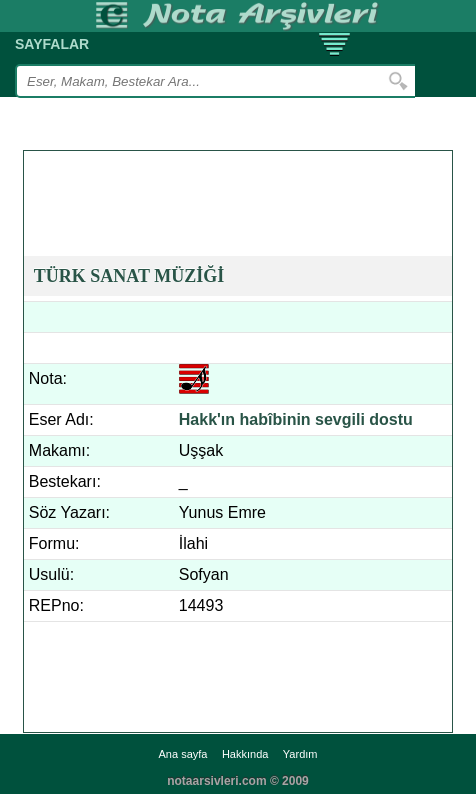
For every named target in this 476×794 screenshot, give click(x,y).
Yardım (300, 754)
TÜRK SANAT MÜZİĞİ (129, 276)
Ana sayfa (183, 754)
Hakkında (245, 754)
